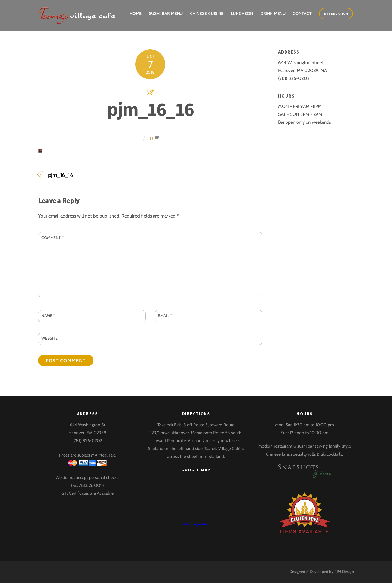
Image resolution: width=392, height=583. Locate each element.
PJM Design (344, 572)
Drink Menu (273, 13)
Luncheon (242, 13)
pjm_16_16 (150, 109)
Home (136, 13)
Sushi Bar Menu (166, 13)
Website (50, 338)
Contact (302, 13)
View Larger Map (196, 524)
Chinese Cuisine (207, 13)
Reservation (336, 14)
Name (48, 316)
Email (165, 316)
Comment (53, 238)
